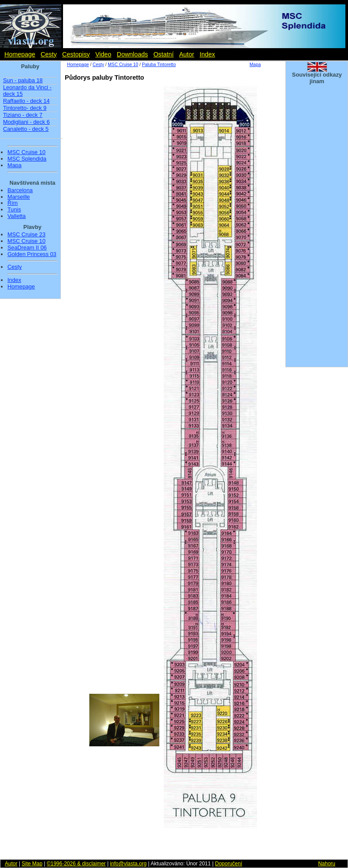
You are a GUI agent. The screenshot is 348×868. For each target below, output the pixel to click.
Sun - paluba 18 (23, 80)
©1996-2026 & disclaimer (76, 864)
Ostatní (163, 54)
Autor (186, 54)
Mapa (14, 165)
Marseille (19, 197)
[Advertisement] (172, 846)
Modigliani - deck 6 (26, 122)
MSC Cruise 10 (26, 152)
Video (104, 54)
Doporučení (228, 864)
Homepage (20, 54)
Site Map (32, 864)
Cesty (49, 54)
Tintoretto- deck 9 (25, 108)
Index (207, 54)
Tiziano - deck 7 (23, 115)
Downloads (132, 54)
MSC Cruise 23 (26, 235)
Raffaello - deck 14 (26, 101)
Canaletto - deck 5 (26, 129)
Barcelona (20, 190)
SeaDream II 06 (27, 248)
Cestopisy (76, 54)
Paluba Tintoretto (159, 65)
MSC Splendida (27, 159)
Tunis (14, 210)
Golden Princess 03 (32, 254)
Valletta (17, 216)
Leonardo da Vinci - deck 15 (27, 91)
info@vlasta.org (128, 864)
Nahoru (327, 864)
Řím (12, 203)
